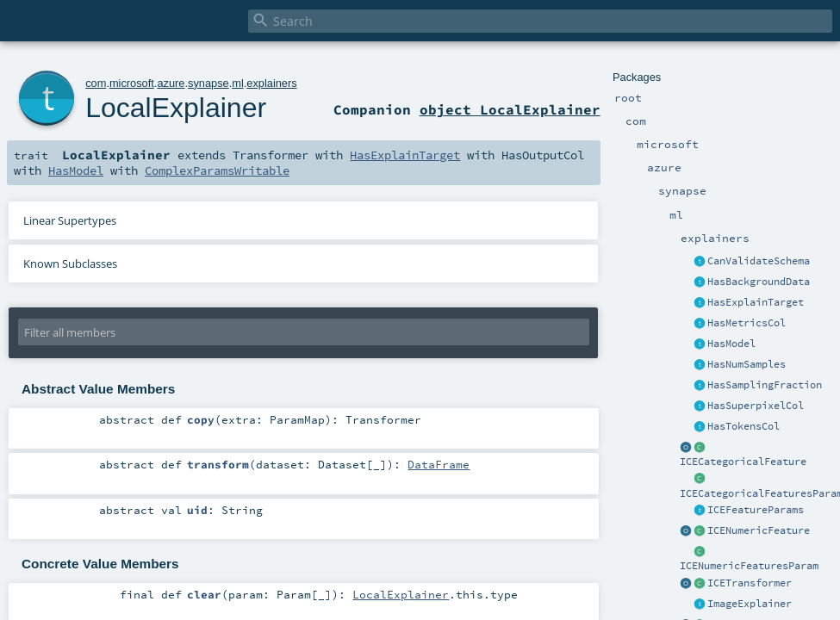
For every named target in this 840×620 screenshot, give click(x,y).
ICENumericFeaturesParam (749, 566)
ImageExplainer (750, 604)
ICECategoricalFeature (743, 462)
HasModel (731, 344)
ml (238, 83)
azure (171, 83)
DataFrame (439, 464)
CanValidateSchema (759, 261)
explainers (271, 83)
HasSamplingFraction (765, 385)
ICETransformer (750, 583)
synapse (208, 83)
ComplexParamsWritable (217, 170)
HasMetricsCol (747, 323)
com (96, 83)
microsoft (132, 83)
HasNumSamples (747, 364)
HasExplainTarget (756, 302)
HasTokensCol (744, 426)
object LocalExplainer (510, 109)
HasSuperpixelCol (756, 406)
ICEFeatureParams (756, 510)
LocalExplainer (176, 108)
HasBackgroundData (759, 282)
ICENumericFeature (759, 530)
